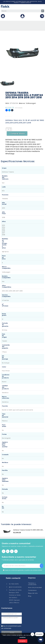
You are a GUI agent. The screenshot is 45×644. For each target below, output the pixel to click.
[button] (17, 133)
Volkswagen (31, 103)
